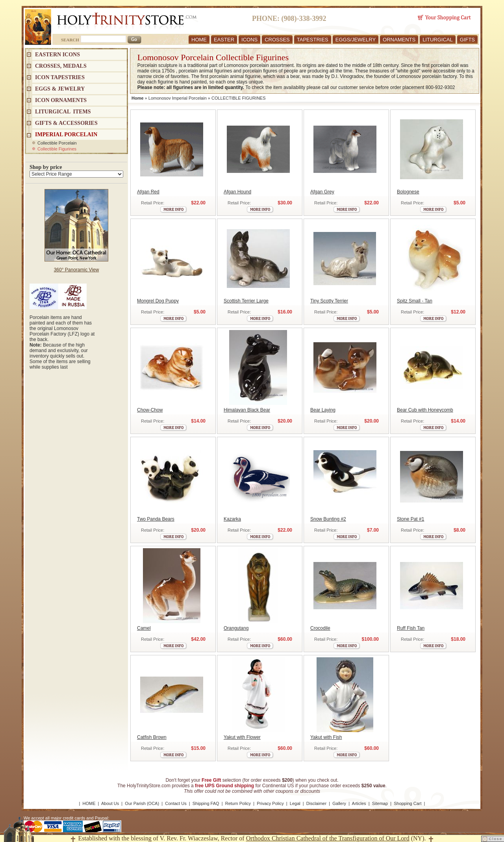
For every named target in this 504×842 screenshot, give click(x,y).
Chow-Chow (150, 410)
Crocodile (320, 628)
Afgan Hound (237, 192)
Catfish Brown (152, 737)
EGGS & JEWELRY (60, 89)
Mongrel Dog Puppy (158, 301)
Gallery (339, 803)
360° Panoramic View (77, 270)
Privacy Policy (270, 803)
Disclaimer (316, 803)
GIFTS (467, 40)
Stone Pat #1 (410, 519)
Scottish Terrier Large (246, 301)
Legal (295, 803)
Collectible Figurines (57, 149)
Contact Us (176, 803)
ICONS (249, 40)
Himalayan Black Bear (247, 410)
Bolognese (408, 192)
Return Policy (238, 803)
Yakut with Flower (242, 737)
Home (138, 98)
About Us (110, 803)
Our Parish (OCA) (142, 803)
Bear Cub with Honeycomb (425, 410)
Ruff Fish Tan (411, 628)
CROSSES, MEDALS (61, 66)
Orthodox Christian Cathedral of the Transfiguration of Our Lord (328, 838)
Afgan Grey (322, 192)
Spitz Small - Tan (415, 301)
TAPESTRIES (313, 40)
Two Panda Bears (156, 519)
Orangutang (236, 628)
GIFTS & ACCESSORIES (66, 123)
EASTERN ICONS (57, 55)
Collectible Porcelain (57, 143)
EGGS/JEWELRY (356, 40)
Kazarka (232, 519)
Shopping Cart (408, 803)
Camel (144, 628)
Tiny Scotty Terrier (329, 301)
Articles (359, 803)
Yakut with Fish (326, 737)
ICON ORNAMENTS (61, 100)
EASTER (224, 40)
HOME (199, 40)
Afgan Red (148, 192)
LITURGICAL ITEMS (63, 112)
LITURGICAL (438, 40)
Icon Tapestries (60, 77)
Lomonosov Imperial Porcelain (178, 98)
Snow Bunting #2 (328, 519)
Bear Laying (323, 410)
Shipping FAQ (206, 803)
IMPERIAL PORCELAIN (66, 134)
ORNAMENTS (399, 40)
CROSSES (277, 40)
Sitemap (380, 803)
